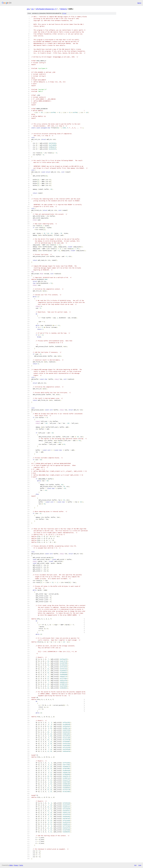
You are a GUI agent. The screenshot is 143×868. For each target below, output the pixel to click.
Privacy (16, 865)
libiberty (64, 9)
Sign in (139, 3)
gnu (28, 9)
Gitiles (11, 865)
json (140, 865)
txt (135, 865)
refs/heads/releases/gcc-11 (46, 9)
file (64, 13)
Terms (21, 865)
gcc (33, 9)
